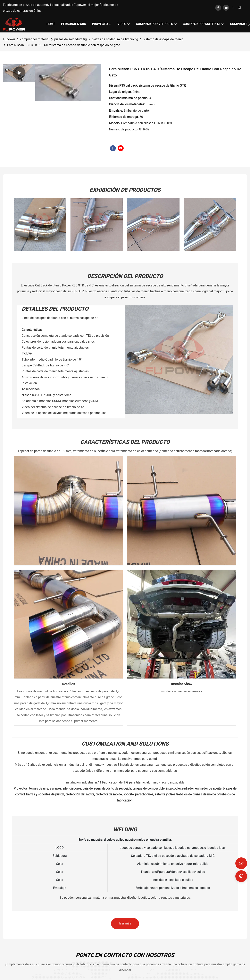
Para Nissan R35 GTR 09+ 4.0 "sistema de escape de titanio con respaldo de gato (64, 45)
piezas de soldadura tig (71, 39)
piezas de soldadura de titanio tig (115, 39)
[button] (249, 24)
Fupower (9, 39)
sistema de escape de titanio (163, 39)
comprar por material (35, 39)
